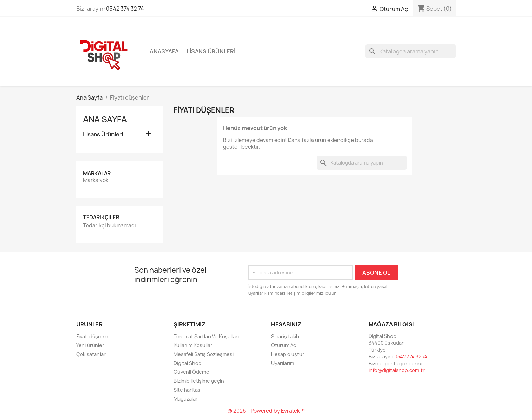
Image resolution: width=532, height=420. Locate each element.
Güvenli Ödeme (191, 372)
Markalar (97, 174)
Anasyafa (164, 51)
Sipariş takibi (286, 336)
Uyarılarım (283, 363)
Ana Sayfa (105, 119)
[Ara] (411, 51)
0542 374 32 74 (125, 9)
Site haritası (188, 390)
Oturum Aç (284, 345)
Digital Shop (188, 363)
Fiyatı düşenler (93, 336)
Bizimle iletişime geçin (199, 381)
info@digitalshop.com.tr (397, 370)
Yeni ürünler (90, 345)
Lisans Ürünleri (211, 51)
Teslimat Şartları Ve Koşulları (206, 336)
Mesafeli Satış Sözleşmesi (204, 354)
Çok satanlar (91, 354)
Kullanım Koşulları (194, 345)
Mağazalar (186, 399)
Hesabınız (286, 324)
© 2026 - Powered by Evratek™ (266, 411)
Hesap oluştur (288, 354)
